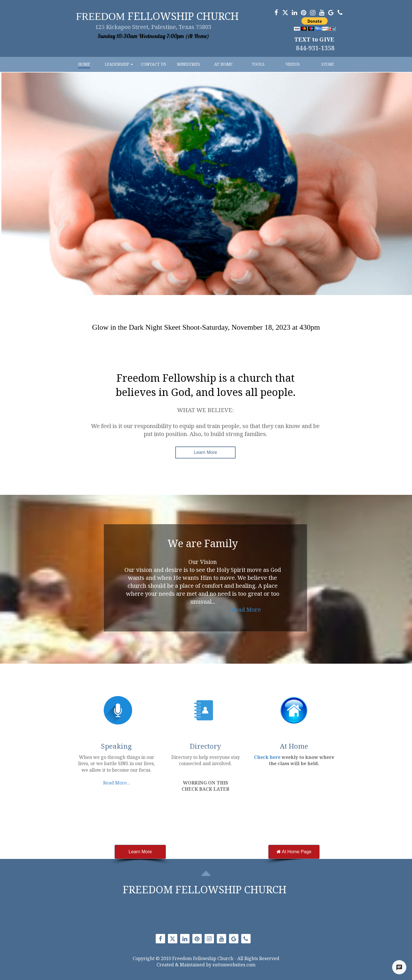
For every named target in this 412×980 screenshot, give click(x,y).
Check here (267, 757)
